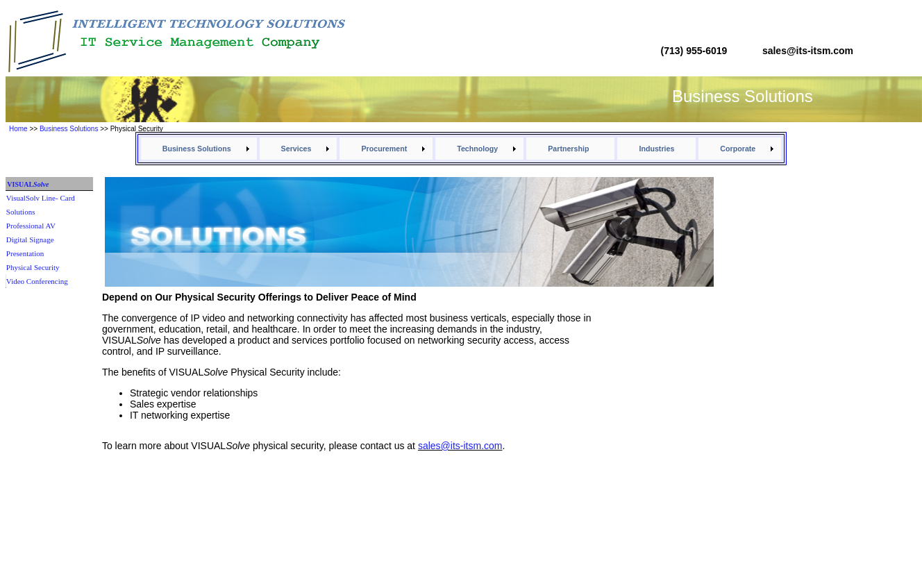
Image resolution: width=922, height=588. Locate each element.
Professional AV (31, 226)
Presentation (25, 253)
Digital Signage (30, 240)
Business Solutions (69, 129)
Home (18, 129)
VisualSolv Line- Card (41, 198)
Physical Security (33, 267)
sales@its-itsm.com (460, 446)
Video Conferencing (37, 281)
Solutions (21, 212)
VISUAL (27, 184)
